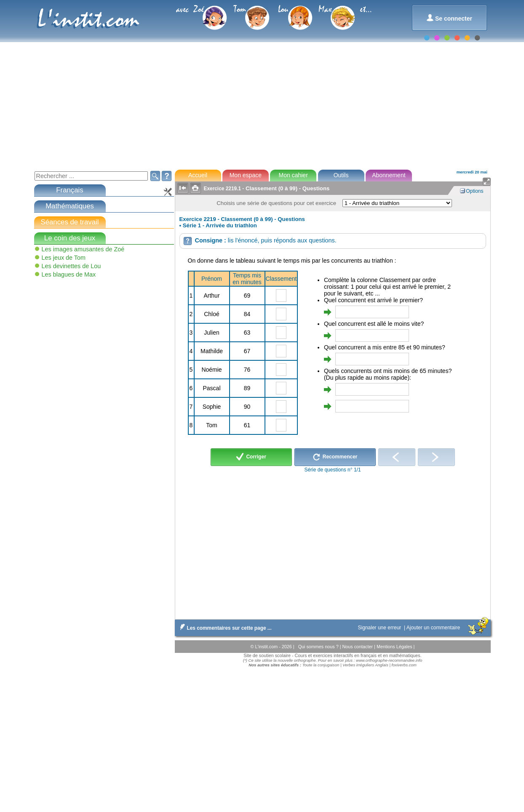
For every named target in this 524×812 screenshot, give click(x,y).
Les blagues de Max (69, 274)
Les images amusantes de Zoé (83, 249)
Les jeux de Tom (64, 258)
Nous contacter (358, 647)
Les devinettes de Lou (71, 266)
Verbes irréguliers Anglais (365, 665)
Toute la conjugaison (321, 665)
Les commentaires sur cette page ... (224, 628)
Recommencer (335, 457)
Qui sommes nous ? (319, 647)
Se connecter (449, 18)
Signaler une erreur (380, 628)
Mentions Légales (395, 647)
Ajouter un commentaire (434, 628)
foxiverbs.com (404, 665)
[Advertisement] (262, 101)
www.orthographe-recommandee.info (389, 660)
